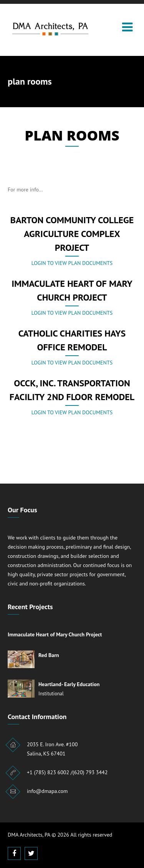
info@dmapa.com (47, 791)
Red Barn (49, 655)
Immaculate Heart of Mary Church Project (55, 634)
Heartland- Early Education (69, 684)
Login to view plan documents (72, 263)
